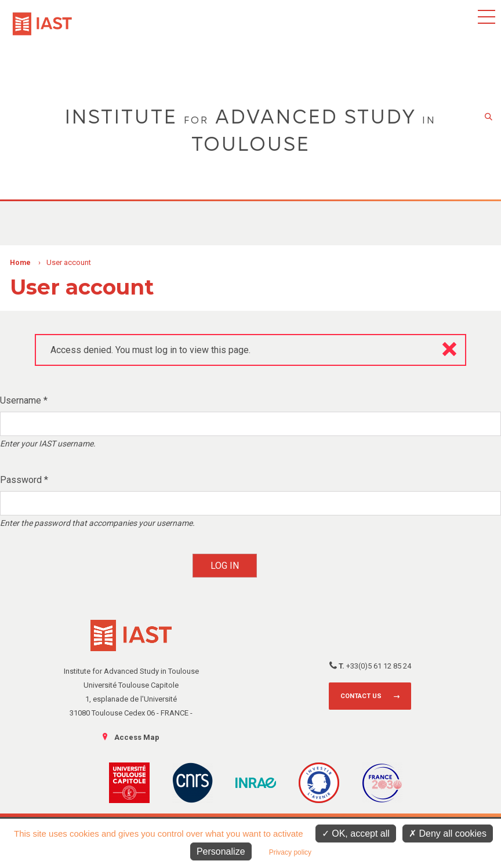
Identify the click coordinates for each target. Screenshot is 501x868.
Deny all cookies (448, 834)
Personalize (221, 851)
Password (24, 480)
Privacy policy (290, 852)
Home (20, 263)
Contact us (361, 696)
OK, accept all (356, 834)
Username (24, 400)
